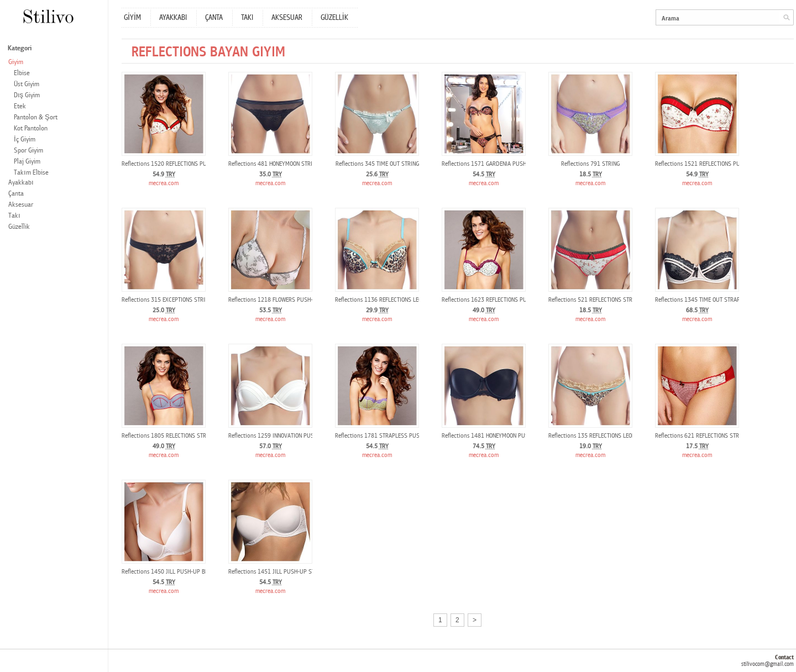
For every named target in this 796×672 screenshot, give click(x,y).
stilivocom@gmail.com (768, 664)
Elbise (22, 73)
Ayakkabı (21, 183)
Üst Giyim (27, 84)
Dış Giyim (27, 95)
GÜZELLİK (334, 18)
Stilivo (48, 16)
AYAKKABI (173, 18)
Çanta (16, 194)
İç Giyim (25, 140)
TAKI (247, 18)
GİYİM (132, 18)
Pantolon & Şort (36, 117)
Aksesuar (21, 205)
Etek (20, 106)
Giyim (16, 62)
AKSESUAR (287, 18)
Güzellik (19, 227)
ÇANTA (214, 18)
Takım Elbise (31, 173)
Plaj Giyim (27, 162)
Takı (14, 216)
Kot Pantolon (31, 128)
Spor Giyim (28, 151)
